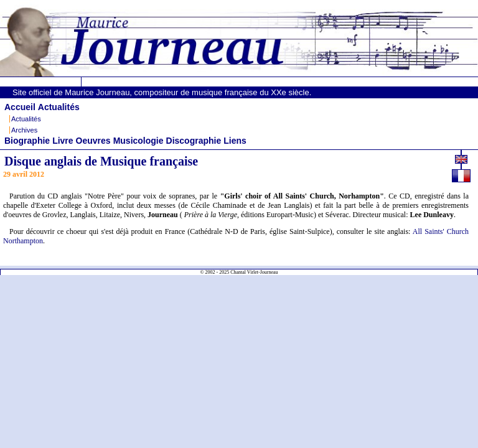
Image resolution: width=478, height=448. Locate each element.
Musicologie (138, 141)
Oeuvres (93, 141)
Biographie (27, 141)
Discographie (194, 141)
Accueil (20, 107)
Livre (63, 141)
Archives (24, 130)
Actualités (59, 107)
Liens (235, 141)
